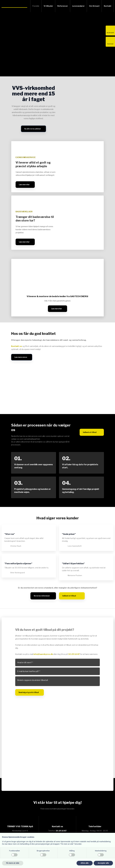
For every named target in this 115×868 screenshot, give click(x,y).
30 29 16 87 (74, 654)
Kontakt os (17, 346)
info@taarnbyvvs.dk (43, 654)
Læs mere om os (21, 357)
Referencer (63, 6)
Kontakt (108, 6)
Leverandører (78, 6)
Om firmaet (94, 6)
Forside (36, 6)
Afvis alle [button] (85, 863)
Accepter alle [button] (103, 863)
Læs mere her (24, 185)
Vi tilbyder (48, 6)
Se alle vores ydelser (33, 129)
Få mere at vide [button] (13, 863)
